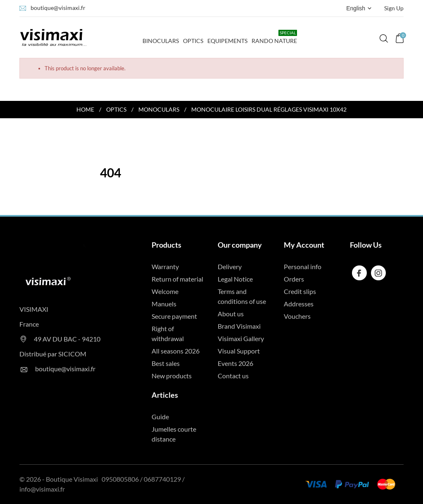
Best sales (166, 363)
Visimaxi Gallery (241, 338)
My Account (304, 245)
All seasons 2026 (176, 351)
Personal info (303, 266)
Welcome (165, 291)
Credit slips (300, 291)
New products (172, 376)
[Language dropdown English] (360, 8)
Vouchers (297, 316)
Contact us (233, 376)
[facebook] (359, 273)
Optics (193, 41)
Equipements (227, 41)
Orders (294, 279)
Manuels (164, 304)
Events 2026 (235, 363)
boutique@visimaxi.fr (58, 8)
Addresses (299, 304)
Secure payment (174, 316)
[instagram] (378, 273)
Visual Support (239, 351)
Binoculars (161, 37)
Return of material (177, 279)
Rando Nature (274, 37)
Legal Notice (235, 279)
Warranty (165, 266)
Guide (160, 417)
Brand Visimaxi (239, 326)
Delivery (230, 266)
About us (231, 314)
